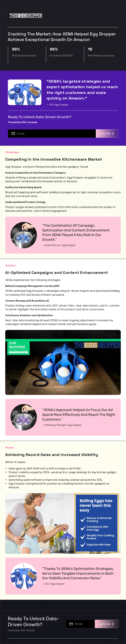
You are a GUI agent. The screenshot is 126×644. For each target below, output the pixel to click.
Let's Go (107, 134)
